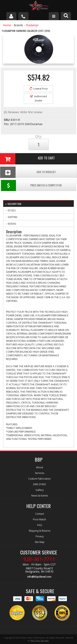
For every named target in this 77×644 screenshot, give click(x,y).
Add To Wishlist (28, 172)
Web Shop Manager (40, 641)
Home (7, 25)
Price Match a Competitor (31, 186)
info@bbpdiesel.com (39, 577)
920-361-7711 (39, 559)
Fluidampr (32, 25)
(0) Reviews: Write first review (23, 112)
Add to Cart (27, 159)
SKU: (7, 120)
